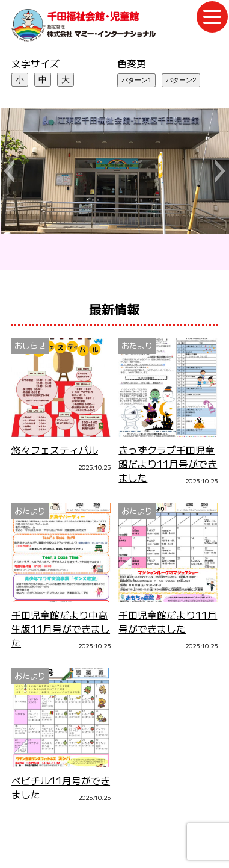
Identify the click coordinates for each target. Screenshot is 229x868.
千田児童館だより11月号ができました (168, 622)
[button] (9, 171)
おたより (137, 345)
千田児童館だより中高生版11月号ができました (61, 629)
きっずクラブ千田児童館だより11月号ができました (168, 464)
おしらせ (30, 345)
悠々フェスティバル (55, 450)
